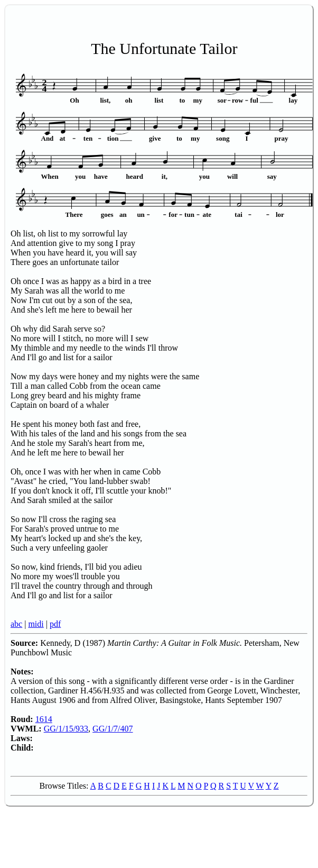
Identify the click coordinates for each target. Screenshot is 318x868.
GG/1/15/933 (66, 729)
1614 (44, 719)
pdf (55, 624)
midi (36, 624)
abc (16, 624)
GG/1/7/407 (113, 729)
